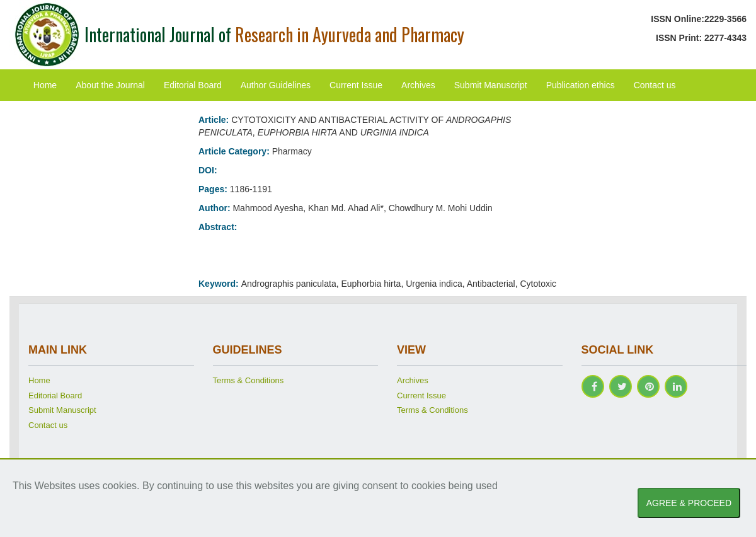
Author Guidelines (276, 85)
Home (45, 85)
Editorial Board (193, 85)
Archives (418, 85)
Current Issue (356, 85)
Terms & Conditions (249, 380)
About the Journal (110, 85)
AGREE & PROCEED (689, 503)
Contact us (655, 85)
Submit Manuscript (491, 85)
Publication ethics (581, 85)
